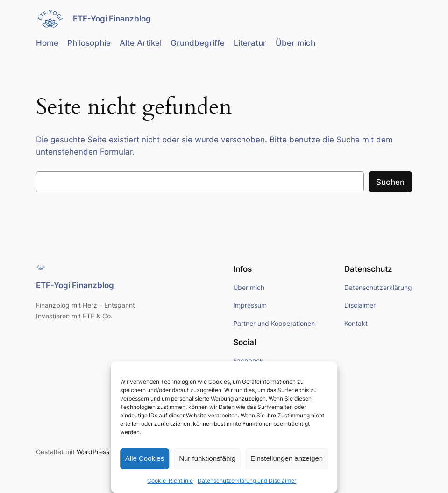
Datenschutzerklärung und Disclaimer (247, 481)
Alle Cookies (145, 458)
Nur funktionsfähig (207, 458)
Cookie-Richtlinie (170, 481)
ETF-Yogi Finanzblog (112, 18)
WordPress (93, 452)
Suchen (390, 182)
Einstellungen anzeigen (287, 458)
